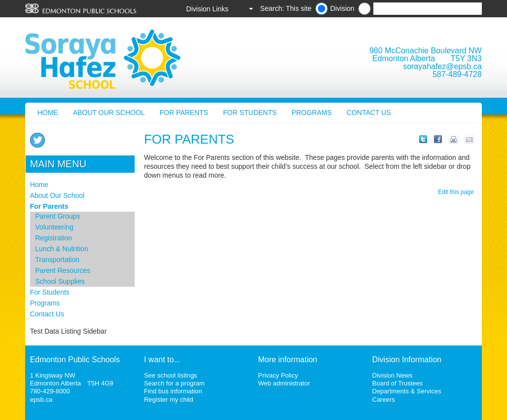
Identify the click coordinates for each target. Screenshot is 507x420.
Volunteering (54, 227)
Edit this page (457, 192)
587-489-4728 (457, 74)
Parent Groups (57, 216)
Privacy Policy (278, 375)
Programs (312, 113)
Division (343, 8)
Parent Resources (63, 270)
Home (48, 113)
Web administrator (284, 383)
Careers (384, 400)
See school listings (171, 375)
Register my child (169, 400)
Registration (54, 238)
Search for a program (174, 383)
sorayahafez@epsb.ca (442, 66)
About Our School (109, 113)
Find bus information (173, 391)
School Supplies (60, 281)
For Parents (184, 113)
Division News (393, 375)
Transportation (57, 260)
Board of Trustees (398, 383)
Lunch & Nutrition (61, 249)
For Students (250, 113)
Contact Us (369, 113)
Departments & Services (407, 391)
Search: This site (286, 8)
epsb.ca (41, 400)
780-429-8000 (50, 391)
